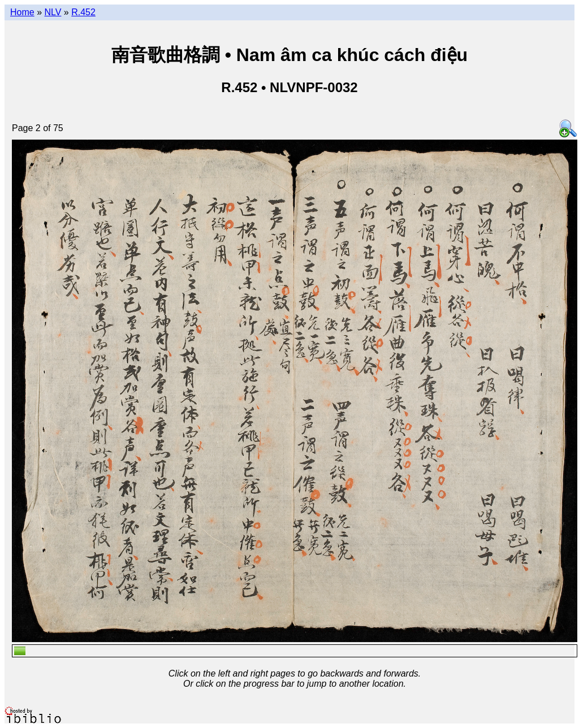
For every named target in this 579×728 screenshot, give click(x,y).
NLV (53, 12)
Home (22, 12)
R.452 (83, 12)
